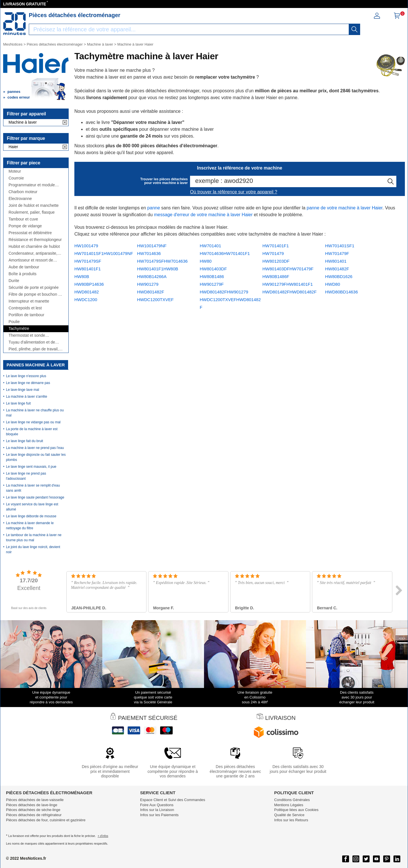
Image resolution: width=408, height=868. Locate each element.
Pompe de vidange (25, 226)
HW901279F (212, 284)
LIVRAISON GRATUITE (25, 4)
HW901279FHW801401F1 (288, 284)
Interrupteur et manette (29, 301)
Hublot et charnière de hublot (34, 247)
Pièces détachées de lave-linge (32, 805)
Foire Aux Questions (157, 805)
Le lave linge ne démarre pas (28, 383)
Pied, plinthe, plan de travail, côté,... (34, 349)
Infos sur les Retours (291, 820)
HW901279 (148, 284)
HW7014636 (149, 253)
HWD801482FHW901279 (224, 292)
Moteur (15, 171)
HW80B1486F (276, 276)
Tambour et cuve (23, 219)
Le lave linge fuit (18, 403)
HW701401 (210, 246)
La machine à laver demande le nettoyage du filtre (30, 526)
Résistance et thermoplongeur (35, 240)
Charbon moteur (23, 192)
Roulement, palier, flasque (32, 212)
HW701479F (337, 253)
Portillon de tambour (26, 315)
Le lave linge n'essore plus (26, 376)
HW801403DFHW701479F (288, 269)
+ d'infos (103, 836)
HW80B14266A (152, 276)
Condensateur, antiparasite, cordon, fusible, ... (33, 253)
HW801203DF (276, 261)
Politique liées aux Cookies (296, 810)
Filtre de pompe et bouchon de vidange (36, 294)
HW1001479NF (152, 246)
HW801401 (336, 261)
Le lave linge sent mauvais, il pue (31, 467)
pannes (14, 92)
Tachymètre (19, 329)
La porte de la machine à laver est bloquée (32, 432)
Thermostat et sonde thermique (27, 335)
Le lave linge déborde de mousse (31, 516)
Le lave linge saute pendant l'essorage (35, 497)
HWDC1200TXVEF (155, 300)
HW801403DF (213, 269)
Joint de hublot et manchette (34, 206)
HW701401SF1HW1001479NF (104, 253)
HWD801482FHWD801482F (289, 292)
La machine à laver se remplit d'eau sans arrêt (33, 488)
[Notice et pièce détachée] (15, 24)
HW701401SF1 (340, 246)
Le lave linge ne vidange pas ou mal (33, 422)
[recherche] (354, 29)
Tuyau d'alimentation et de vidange (32, 342)
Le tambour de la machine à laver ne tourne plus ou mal (34, 538)
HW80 (206, 261)
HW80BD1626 (339, 276)
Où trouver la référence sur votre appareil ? (234, 192)
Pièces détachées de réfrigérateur (34, 815)
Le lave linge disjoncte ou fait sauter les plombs (36, 457)
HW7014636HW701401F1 (225, 253)
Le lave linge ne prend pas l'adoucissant (26, 476)
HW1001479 (86, 246)
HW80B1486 (212, 276)
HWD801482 (87, 292)
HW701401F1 (276, 246)
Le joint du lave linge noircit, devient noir (33, 550)
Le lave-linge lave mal (23, 390)
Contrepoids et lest (25, 308)
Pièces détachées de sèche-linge (33, 810)
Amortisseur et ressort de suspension (31, 260)
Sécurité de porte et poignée (34, 288)
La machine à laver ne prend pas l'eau (35, 448)
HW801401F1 (88, 269)
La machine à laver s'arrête (26, 397)
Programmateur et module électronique (32, 185)
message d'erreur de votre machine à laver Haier (203, 215)
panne (154, 208)
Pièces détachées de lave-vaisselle (35, 800)
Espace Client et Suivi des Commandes (173, 800)
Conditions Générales (292, 800)
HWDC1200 (86, 300)
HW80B (82, 276)
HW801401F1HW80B (158, 269)
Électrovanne (20, 199)
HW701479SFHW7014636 (162, 261)
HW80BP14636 (89, 284)
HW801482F (337, 269)
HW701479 (273, 253)
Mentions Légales (289, 805)
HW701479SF (88, 261)
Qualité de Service (289, 815)
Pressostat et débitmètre (30, 233)
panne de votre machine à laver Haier (344, 208)
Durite (14, 281)
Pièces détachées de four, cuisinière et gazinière (46, 820)
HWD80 (333, 284)
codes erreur (19, 97)
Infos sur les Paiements (159, 815)
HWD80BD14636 (341, 292)
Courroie (16, 178)
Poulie (14, 322)
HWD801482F (151, 292)
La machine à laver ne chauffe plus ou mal (35, 413)
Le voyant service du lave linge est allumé (32, 507)
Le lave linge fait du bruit (25, 441)
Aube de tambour (24, 267)
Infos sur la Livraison (157, 810)
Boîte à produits (23, 274)
